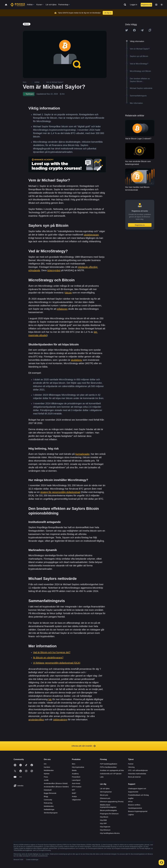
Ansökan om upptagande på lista (112, 770)
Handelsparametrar (135, 808)
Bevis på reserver (134, 777)
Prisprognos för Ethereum (109, 814)
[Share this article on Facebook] (134, 30)
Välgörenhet (76, 800)
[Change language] (156, 5)
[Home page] (18, 5)
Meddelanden (49, 770)
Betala (74, 770)
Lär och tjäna (105, 789)
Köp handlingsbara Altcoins (110, 833)
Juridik (46, 780)
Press (46, 777)
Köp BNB (103, 820)
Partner (131, 764)
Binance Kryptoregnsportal (138, 811)
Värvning (131, 767)
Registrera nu (140, 225)
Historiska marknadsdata (137, 774)
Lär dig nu (108, 13)
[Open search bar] (124, 5)
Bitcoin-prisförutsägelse (109, 810)
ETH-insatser (77, 787)
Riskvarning (48, 803)
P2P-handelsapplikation (109, 764)
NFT (73, 790)
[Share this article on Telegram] (142, 30)
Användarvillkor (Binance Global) (56, 783)
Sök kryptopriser (106, 792)
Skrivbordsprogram (51, 813)
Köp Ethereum (105, 830)
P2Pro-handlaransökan (108, 767)
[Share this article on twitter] (127, 30)
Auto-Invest (76, 783)
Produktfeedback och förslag (138, 795)
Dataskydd (48, 790)
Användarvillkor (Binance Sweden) (56, 787)
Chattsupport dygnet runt (137, 789)
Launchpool (76, 780)
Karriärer (47, 767)
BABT (74, 793)
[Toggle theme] (162, 5)
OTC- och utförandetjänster (138, 770)
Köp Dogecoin (105, 827)
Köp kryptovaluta (78, 767)
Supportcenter (133, 792)
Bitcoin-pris (104, 795)
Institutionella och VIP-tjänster (111, 774)
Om (45, 764)
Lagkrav (131, 815)
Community (48, 800)
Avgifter (131, 798)
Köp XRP (103, 823)
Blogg (46, 796)
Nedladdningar (49, 809)
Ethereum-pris (105, 798)
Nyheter (47, 774)
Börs (74, 764)
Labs (102, 777)
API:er (130, 802)
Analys (74, 796)
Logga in (134, 5)
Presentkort (76, 777)
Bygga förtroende (50, 793)
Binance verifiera (134, 805)
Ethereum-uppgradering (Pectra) (112, 802)
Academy (75, 774)
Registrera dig (146, 5)
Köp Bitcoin (104, 817)
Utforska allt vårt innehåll (83, 746)
